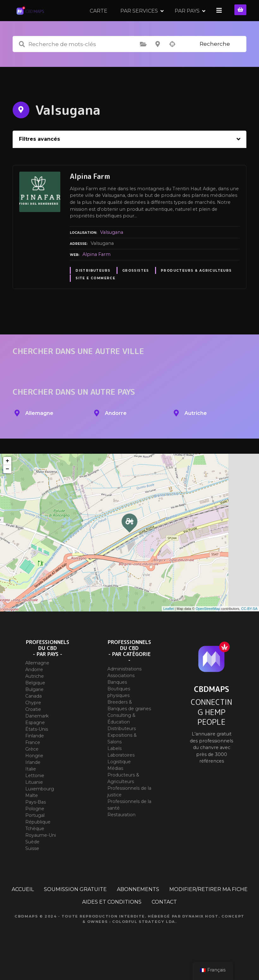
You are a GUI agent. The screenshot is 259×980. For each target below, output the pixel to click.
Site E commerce (95, 298)
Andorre (34, 689)
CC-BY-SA (249, 629)
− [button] (7, 489)
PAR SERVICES (140, 20)
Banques (117, 702)
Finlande (35, 756)
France (33, 762)
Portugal (35, 835)
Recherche (215, 64)
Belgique (35, 703)
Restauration (121, 835)
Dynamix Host (200, 936)
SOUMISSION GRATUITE (75, 909)
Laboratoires (121, 775)
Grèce (32, 769)
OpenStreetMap (208, 629)
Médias (115, 788)
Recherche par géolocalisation (172, 64)
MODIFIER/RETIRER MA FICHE (208, 909)
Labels (114, 768)
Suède (32, 862)
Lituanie (34, 802)
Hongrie (34, 776)
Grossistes (136, 290)
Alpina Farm (96, 274)
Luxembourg (40, 809)
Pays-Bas (36, 822)
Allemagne (37, 683)
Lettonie (35, 795)
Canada (33, 716)
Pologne (35, 829)
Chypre (33, 723)
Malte (32, 815)
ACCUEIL (23, 909)
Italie (31, 789)
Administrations (124, 689)
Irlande (33, 782)
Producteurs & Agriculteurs (196, 290)
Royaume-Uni (41, 855)
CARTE (99, 20)
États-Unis (37, 749)
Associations (121, 695)
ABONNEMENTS (138, 909)
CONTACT (164, 922)
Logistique (119, 782)
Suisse (32, 868)
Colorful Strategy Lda (144, 942)
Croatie (33, 729)
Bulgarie (34, 709)
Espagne (35, 742)
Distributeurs (93, 290)
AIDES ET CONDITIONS (112, 922)
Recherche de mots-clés (22, 64)
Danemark (37, 736)
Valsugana (112, 252)
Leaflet (169, 629)
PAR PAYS (188, 20)
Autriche (35, 696)
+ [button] (7, 481)
